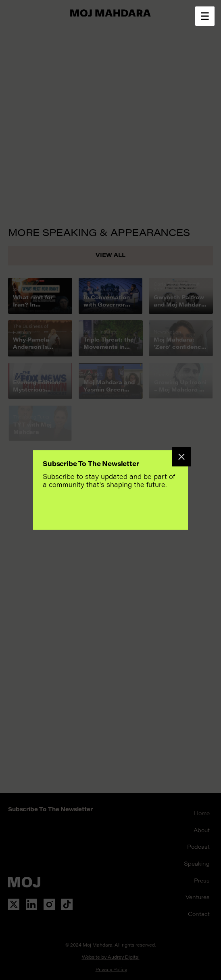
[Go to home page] (110, 13)
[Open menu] (205, 16)
